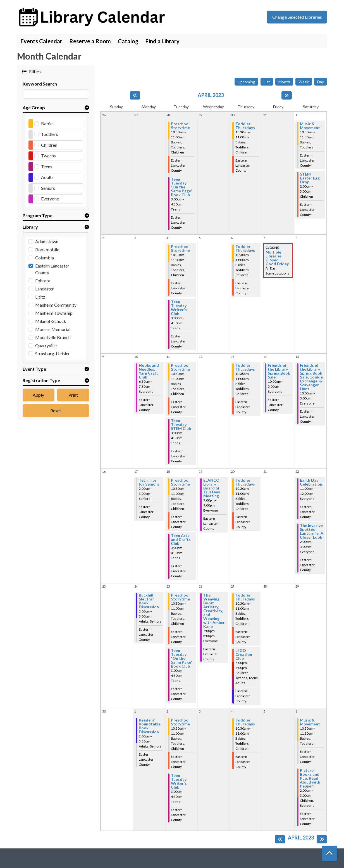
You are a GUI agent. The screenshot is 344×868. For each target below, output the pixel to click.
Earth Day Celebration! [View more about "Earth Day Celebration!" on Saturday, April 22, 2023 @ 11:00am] (312, 482)
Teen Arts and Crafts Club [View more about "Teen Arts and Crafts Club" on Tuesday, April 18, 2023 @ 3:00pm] (181, 540)
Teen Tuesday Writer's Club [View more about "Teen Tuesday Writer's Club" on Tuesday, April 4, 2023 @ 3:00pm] (179, 308)
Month (284, 82)
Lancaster (45, 289)
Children (49, 145)
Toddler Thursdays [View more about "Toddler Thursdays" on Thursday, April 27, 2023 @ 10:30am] (245, 597)
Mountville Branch (53, 337)
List (267, 82)
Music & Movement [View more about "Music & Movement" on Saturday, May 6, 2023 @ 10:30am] (310, 722)
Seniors (48, 188)
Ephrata (43, 281)
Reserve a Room (90, 41)
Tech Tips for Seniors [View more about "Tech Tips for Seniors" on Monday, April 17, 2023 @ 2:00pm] (149, 482)
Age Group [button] (34, 107)
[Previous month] (135, 95)
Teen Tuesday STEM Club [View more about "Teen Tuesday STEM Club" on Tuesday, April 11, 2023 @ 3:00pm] (181, 425)
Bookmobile (47, 249)
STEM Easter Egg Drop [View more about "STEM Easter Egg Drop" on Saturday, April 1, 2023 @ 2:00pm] (310, 178)
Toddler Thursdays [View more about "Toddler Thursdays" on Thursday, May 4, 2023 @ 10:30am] (245, 722)
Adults (47, 177)
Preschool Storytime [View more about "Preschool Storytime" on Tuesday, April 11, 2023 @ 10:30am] (180, 367)
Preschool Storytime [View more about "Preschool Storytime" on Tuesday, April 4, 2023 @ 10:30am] (180, 249)
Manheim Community (56, 305)
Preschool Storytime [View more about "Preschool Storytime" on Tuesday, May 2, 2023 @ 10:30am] (180, 722)
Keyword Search (40, 84)
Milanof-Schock (51, 321)
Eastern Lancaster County (52, 269)
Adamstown (47, 241)
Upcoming (246, 82)
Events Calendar (41, 41)
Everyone (50, 199)
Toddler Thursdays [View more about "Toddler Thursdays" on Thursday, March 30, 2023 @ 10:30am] (245, 126)
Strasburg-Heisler (52, 353)
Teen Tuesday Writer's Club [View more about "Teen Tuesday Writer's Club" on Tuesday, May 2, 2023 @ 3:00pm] (179, 781)
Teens (47, 166)
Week (304, 82)
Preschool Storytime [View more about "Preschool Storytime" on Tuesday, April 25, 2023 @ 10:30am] (180, 597)
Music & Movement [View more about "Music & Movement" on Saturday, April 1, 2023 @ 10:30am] (310, 126)
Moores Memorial (53, 329)
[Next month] (287, 95)
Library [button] (30, 227)
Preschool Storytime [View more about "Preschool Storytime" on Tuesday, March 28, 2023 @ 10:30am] (180, 126)
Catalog (128, 41)
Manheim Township (54, 313)
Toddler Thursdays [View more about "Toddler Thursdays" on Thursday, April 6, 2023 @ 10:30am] (245, 249)
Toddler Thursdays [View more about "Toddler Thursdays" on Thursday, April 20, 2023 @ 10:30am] (245, 482)
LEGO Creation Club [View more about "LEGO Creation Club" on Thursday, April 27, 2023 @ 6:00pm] (244, 654)
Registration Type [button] (41, 380)
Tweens (48, 156)
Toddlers (50, 134)
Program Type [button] (38, 215)
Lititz (40, 297)
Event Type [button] (34, 369)
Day (321, 82)
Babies (48, 123)
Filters (35, 71)
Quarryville (46, 345)
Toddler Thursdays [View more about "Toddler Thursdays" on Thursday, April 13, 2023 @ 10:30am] (245, 367)
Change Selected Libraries (297, 17)
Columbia (45, 258)
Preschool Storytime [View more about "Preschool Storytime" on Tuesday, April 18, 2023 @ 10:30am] (180, 482)
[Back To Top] (329, 853)
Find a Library (163, 41)
